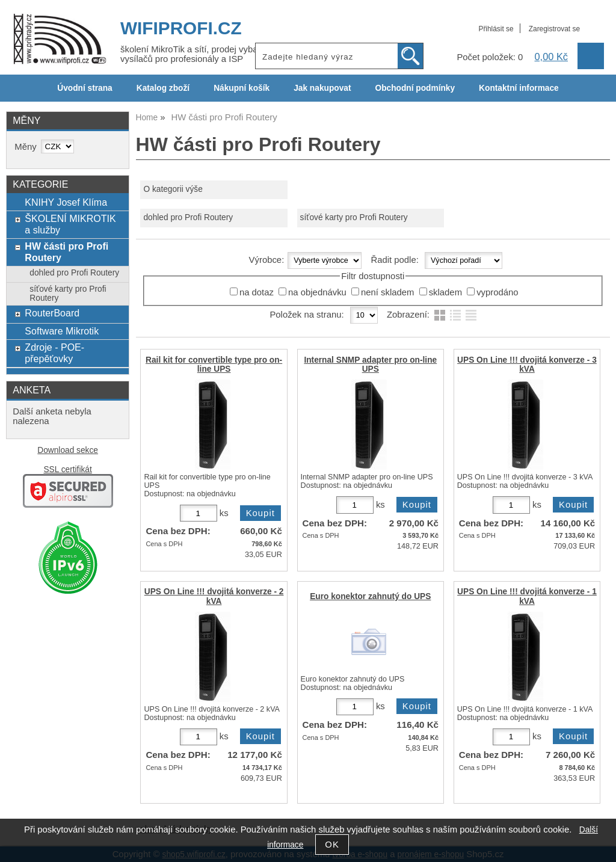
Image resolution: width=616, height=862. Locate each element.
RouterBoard (52, 313)
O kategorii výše (173, 189)
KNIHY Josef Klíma (66, 202)
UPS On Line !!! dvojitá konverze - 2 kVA (214, 596)
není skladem (387, 292)
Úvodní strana (85, 88)
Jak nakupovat (322, 88)
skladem (445, 292)
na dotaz (257, 292)
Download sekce (68, 450)
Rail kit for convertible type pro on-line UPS (214, 365)
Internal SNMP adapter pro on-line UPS (370, 365)
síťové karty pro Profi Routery (354, 217)
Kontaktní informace (519, 88)
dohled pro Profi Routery (188, 217)
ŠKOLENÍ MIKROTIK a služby (70, 224)
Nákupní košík (242, 88)
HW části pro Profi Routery (66, 252)
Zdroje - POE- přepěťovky (54, 353)
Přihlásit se (496, 29)
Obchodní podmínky (415, 88)
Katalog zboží (163, 88)
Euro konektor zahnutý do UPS (370, 596)
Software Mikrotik (62, 331)
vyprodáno (497, 292)
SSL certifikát (67, 469)
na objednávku (317, 292)
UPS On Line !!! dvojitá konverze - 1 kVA (527, 596)
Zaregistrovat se (554, 29)
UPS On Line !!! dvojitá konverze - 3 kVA (527, 365)
